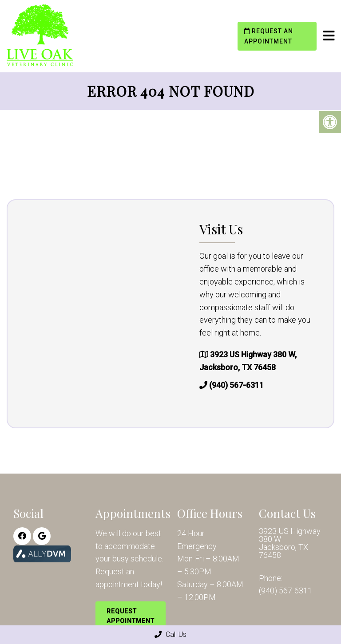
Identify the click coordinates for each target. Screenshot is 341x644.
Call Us (170, 634)
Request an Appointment (269, 36)
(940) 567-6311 (236, 385)
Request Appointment (131, 616)
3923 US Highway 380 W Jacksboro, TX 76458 (290, 543)
